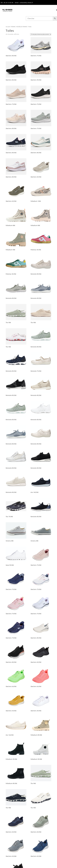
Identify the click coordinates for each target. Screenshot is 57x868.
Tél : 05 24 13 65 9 (7, 3)
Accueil (8, 27)
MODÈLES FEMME (22, 27)
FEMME (13, 27)
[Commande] (41, 34)
